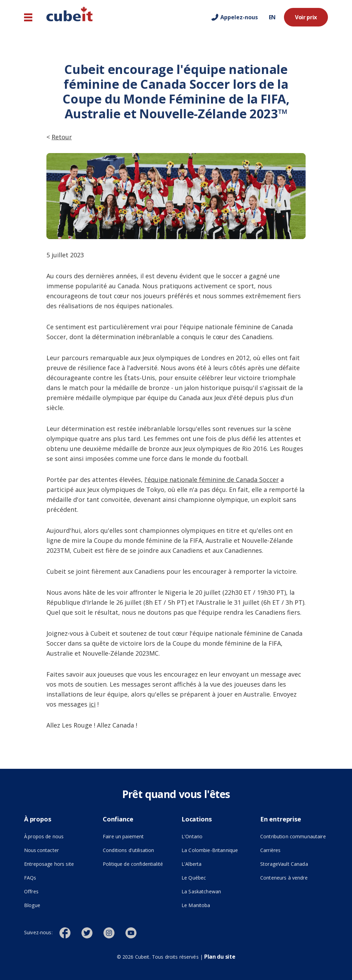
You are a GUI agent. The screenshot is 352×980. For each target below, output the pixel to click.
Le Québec (194, 878)
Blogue (32, 905)
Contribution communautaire (293, 836)
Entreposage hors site (58, 863)
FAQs (30, 878)
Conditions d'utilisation (128, 850)
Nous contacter (41, 850)
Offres (31, 891)
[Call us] (235, 17)
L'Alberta (191, 864)
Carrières (270, 850)
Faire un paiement (123, 836)
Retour (62, 137)
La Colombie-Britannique (210, 850)
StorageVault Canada (284, 864)
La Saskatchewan (201, 891)
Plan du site (220, 957)
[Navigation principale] (28, 17)
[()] (70, 932)
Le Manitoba (196, 905)
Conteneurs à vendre (284, 878)
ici (92, 704)
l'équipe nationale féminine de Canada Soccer (212, 480)
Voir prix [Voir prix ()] (306, 17)
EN (272, 17)
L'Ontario (192, 836)
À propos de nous (44, 836)
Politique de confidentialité (133, 864)
